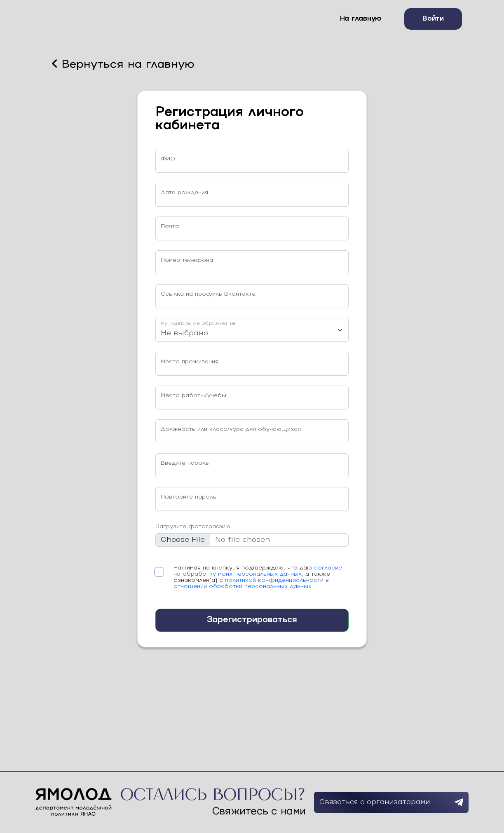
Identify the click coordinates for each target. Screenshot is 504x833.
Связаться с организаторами (391, 802)
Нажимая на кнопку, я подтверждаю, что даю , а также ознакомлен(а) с (258, 577)
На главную (361, 19)
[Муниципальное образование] (252, 330)
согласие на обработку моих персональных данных (258, 571)
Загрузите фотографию (193, 527)
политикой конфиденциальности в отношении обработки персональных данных (251, 584)
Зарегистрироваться (252, 620)
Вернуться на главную (123, 64)
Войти (433, 19)
